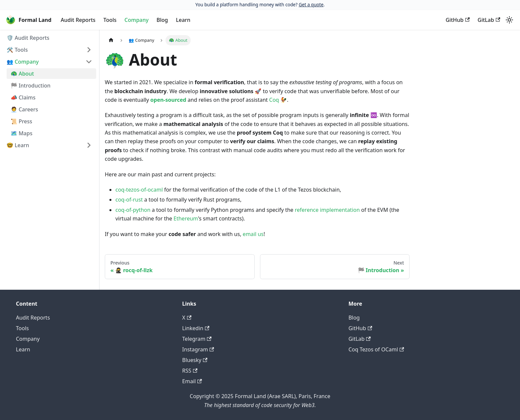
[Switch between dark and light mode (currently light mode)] (509, 20)
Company (136, 20)
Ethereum (186, 218)
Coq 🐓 (278, 100)
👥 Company (23, 62)
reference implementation (327, 210)
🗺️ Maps (22, 133)
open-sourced (168, 100)
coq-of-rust (129, 200)
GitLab (489, 20)
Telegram (197, 339)
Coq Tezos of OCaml (376, 349)
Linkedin (196, 328)
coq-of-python (133, 210)
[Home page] (111, 40)
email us (253, 234)
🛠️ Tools (17, 50)
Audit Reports (78, 20)
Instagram (198, 349)
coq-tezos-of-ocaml (139, 190)
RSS (190, 371)
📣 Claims (23, 97)
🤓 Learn (18, 145)
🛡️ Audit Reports (28, 38)
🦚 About (22, 74)
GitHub (458, 20)
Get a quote (311, 4)
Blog (162, 20)
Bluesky (195, 360)
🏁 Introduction (31, 86)
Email (192, 381)
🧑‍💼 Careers (24, 109)
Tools (110, 20)
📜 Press (21, 121)
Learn (183, 20)
